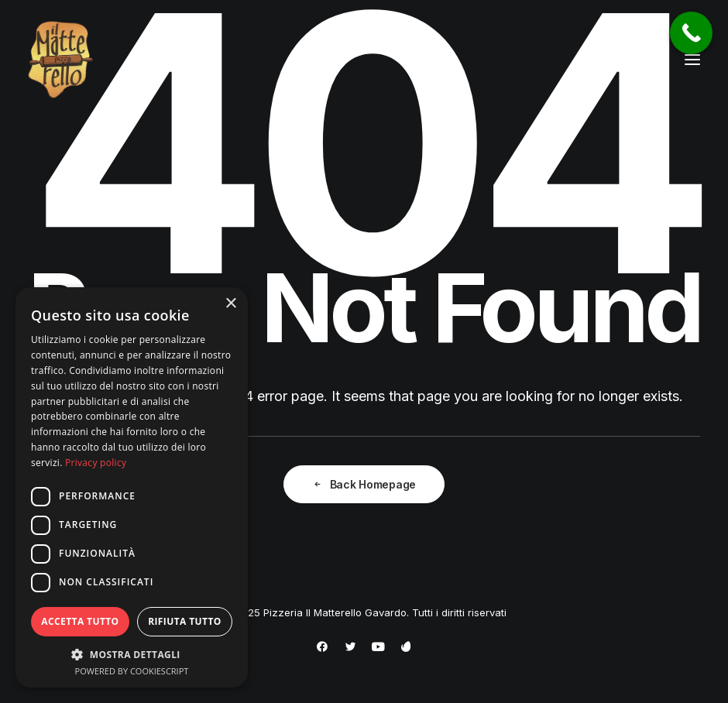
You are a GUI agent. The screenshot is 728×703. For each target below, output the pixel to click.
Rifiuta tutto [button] (185, 621)
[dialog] (132, 487)
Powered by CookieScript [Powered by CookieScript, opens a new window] (132, 671)
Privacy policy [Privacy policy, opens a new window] (96, 463)
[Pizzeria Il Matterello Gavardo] (60, 60)
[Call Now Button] (691, 33)
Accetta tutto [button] (80, 621)
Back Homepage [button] (364, 484)
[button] (692, 60)
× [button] (230, 304)
